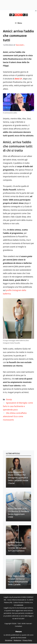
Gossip (9, 399)
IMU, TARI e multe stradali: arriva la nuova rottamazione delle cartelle (18, 580)
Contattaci (19, 626)
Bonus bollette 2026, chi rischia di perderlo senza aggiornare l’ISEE (18, 513)
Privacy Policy (27, 640)
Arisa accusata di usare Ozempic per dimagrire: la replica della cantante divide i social (18, 478)
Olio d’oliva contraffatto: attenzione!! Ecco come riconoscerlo (15, 416)
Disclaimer (9, 640)
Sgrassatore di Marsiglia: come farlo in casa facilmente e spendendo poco (18, 406)
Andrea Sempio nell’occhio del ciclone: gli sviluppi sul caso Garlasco (17, 546)
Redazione (18, 640)
